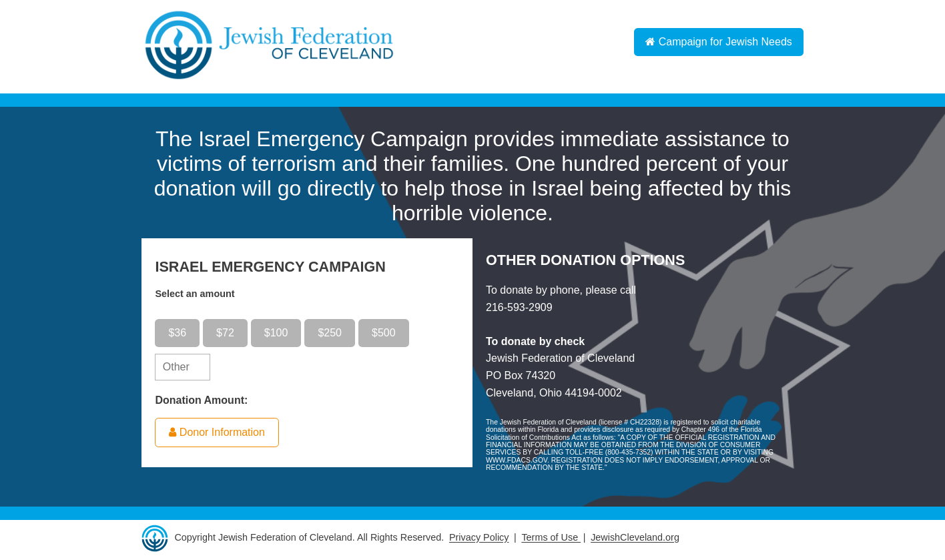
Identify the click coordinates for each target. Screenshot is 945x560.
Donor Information (217, 432)
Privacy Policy (479, 538)
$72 (225, 333)
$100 (276, 333)
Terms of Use (551, 538)
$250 (330, 333)
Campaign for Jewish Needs (719, 42)
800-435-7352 (629, 452)
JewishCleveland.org (635, 538)
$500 (384, 333)
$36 (177, 333)
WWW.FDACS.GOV (517, 460)
